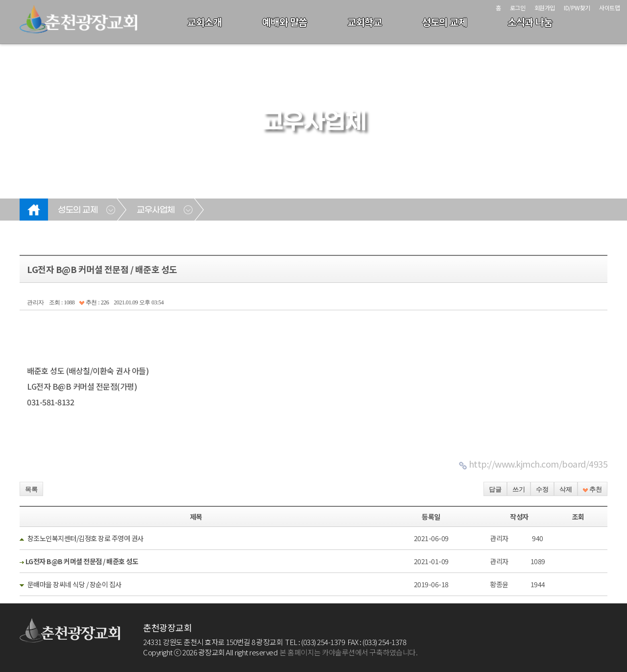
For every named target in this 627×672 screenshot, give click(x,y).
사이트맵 (609, 8)
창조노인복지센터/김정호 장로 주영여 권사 (85, 538)
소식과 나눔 (530, 22)
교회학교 (364, 22)
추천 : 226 (94, 302)
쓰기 (519, 489)
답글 (495, 489)
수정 (542, 489)
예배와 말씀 (285, 22)
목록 (31, 489)
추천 (592, 489)
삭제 (566, 489)
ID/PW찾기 (577, 8)
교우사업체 (156, 210)
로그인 (518, 8)
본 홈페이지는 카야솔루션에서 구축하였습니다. (349, 652)
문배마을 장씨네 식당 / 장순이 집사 (74, 584)
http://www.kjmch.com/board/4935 (538, 464)
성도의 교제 (444, 22)
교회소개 (204, 22)
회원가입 (545, 8)
